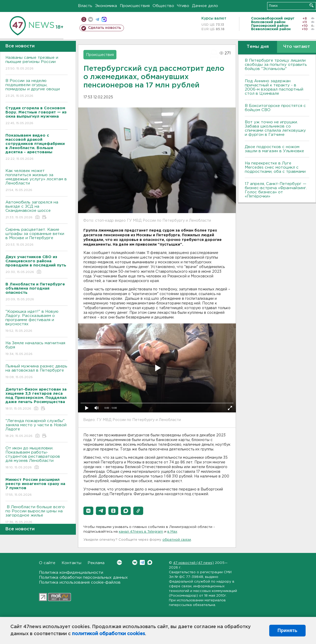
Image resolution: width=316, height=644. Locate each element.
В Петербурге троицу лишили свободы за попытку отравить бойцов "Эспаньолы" (276, 65)
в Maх (172, 532)
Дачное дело (205, 6)
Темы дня (258, 47)
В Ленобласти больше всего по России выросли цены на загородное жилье (37, 515)
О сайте (47, 563)
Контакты (71, 563)
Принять (287, 630)
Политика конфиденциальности (71, 573)
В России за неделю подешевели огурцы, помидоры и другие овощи (37, 89)
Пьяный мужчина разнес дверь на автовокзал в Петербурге (37, 372)
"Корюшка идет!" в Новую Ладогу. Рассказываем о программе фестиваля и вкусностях (37, 321)
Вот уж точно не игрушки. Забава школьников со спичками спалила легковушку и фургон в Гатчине (275, 128)
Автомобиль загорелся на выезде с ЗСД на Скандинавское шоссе (37, 210)
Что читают (297, 47)
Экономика (106, 6)
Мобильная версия (84, 19)
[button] (88, 511)
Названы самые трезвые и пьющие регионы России (37, 63)
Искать (311, 5)
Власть (85, 6)
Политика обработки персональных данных (83, 578)
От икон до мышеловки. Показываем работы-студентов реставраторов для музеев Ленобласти (37, 458)
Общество (163, 6)
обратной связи (177, 540)
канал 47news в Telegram (141, 532)
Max (150, 562)
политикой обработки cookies (108, 634)
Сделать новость (105, 28)
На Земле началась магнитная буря (37, 349)
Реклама (96, 563)
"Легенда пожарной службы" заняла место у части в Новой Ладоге (37, 429)
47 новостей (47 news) (193, 563)
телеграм (97, 19)
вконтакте (91, 19)
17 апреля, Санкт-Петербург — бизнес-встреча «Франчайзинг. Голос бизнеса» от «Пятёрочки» (276, 190)
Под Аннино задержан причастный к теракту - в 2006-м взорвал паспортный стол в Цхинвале (274, 87)
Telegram (142, 562)
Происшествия (135, 6)
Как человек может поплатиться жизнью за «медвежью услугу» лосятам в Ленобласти (37, 181)
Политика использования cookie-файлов (80, 582)
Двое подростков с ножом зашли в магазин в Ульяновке (274, 149)
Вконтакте (119, 562)
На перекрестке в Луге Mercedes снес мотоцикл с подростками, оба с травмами (275, 167)
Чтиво (183, 6)
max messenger (104, 19)
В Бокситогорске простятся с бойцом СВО (275, 108)
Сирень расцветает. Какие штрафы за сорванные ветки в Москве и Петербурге (37, 237)
